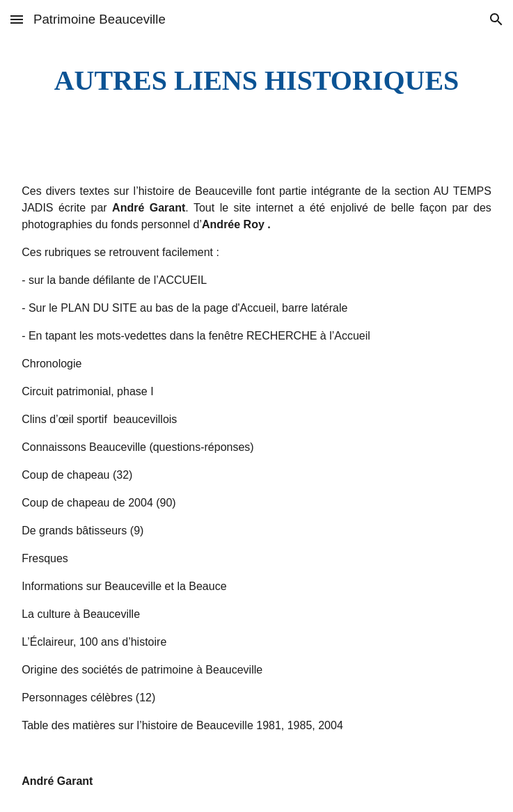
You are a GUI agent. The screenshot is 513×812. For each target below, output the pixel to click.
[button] (17, 19)
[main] (256, 80)
